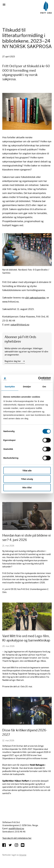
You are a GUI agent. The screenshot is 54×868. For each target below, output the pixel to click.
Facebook (4, 845)
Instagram (16, 845)
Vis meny (5, 5)
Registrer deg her (13, 361)
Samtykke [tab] (10, 387)
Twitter (10, 845)
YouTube (23, 845)
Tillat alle (27, 471)
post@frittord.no (16, 829)
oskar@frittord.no (20, 325)
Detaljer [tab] (27, 387)
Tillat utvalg (27, 479)
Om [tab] (44, 387)
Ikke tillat (27, 487)
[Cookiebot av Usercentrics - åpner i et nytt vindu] (38, 379)
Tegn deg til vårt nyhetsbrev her (17, 838)
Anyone (23, 855)
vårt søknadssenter (35, 298)
